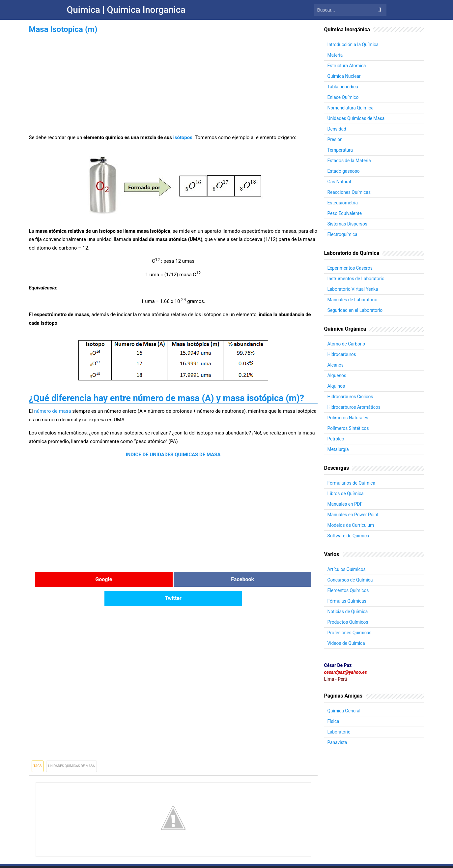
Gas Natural (340, 182)
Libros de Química (346, 494)
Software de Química (349, 536)
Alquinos (337, 386)
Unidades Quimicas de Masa (71, 747)
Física (334, 721)
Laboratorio (339, 732)
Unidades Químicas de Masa (357, 118)
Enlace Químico (343, 97)
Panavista (338, 742)
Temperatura (340, 150)
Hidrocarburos (342, 354)
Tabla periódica (343, 87)
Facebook (173, 579)
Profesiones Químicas (350, 633)
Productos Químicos (348, 622)
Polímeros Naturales (348, 418)
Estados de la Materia (350, 161)
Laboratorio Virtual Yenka (353, 289)
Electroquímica (343, 234)
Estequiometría (343, 203)
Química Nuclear (344, 76)
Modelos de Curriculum (351, 525)
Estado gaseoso (344, 171)
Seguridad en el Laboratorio (356, 310)
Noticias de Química (348, 612)
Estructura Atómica (347, 66)
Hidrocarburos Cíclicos (351, 397)
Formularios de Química (352, 483)
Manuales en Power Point (354, 515)
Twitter (269, 579)
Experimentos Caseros (351, 268)
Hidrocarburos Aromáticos (355, 407)
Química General (344, 711)
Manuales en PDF (345, 504)
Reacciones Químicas (350, 192)
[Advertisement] (173, 82)
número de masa (52, 411)
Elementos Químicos (349, 590)
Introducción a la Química (354, 45)
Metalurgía (339, 449)
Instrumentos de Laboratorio (357, 279)
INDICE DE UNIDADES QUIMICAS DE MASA (173, 455)
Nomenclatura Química (351, 108)
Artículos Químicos (347, 569)
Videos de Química (347, 643)
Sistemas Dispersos (348, 224)
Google (77, 579)
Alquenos (337, 375)
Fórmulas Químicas (347, 601)
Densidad (337, 129)
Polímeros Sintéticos (349, 428)
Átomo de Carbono (347, 344)
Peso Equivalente (345, 213)
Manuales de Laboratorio (353, 300)
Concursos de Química (351, 580)
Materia (335, 55)
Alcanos (336, 365)
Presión (335, 139)
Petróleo (336, 439)
